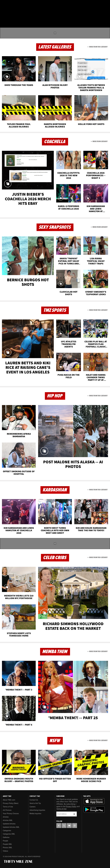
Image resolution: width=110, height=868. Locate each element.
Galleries (6, 837)
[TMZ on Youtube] (16, 4)
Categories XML (9, 834)
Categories (7, 831)
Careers (33, 807)
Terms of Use (8, 807)
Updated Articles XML (11, 827)
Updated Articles (9, 824)
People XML (7, 844)
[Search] (107, 16)
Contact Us (34, 800)
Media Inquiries (35, 814)
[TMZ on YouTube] (69, 826)
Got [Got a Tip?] (8, 10)
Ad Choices (7, 810)
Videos (5, 851)
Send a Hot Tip (35, 803)
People (5, 841)
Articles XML (8, 820)
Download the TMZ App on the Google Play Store (94, 810)
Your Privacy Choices (11, 814)
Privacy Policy (71, 806)
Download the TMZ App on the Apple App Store (94, 801)
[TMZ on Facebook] (4, 4)
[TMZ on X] (10, 4)
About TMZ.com (9, 800)
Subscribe (74, 814)
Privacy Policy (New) (11, 803)
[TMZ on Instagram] (22, 4)
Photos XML (7, 848)
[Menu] (3, 16)
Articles (6, 817)
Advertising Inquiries (37, 810)
